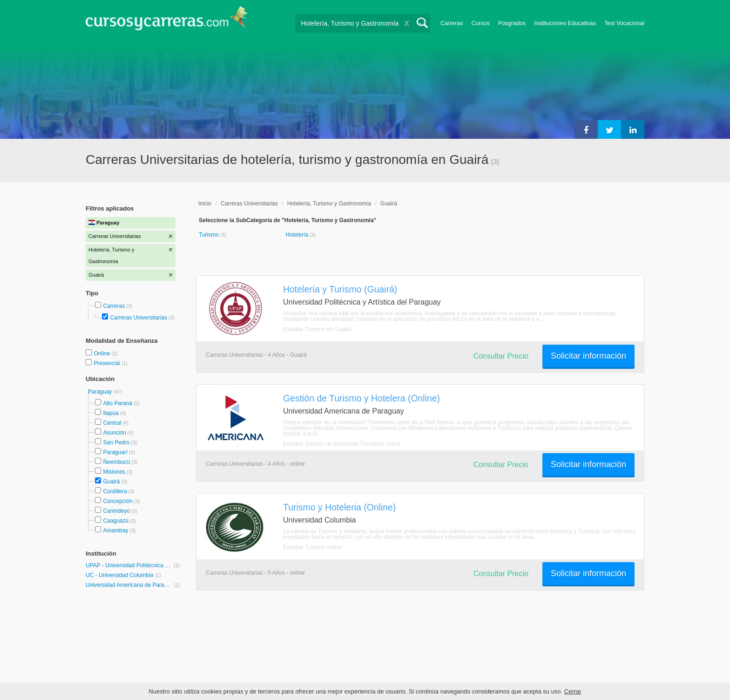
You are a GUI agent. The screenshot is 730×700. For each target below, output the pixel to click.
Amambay (115, 530)
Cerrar (573, 691)
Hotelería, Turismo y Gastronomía (329, 204)
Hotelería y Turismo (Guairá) (340, 289)
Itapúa (111, 413)
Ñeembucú (116, 462)
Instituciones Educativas (565, 23)
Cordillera (115, 491)
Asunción (114, 433)
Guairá (111, 482)
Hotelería (297, 235)
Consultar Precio (501, 356)
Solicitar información (588, 356)
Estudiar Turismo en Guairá (317, 329)
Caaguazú (116, 521)
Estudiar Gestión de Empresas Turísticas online (342, 444)
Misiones (114, 472)
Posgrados (512, 23)
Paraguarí (115, 452)
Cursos (480, 23)
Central (112, 423)
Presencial (107, 363)
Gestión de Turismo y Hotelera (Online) (362, 398)
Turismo (210, 235)
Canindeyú (116, 511)
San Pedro (116, 442)
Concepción (118, 501)
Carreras (452, 23)
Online (102, 353)
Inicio (205, 204)
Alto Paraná (118, 403)
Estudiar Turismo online (312, 547)
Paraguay (101, 392)
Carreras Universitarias (139, 318)
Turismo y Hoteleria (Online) (339, 507)
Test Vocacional (624, 23)
